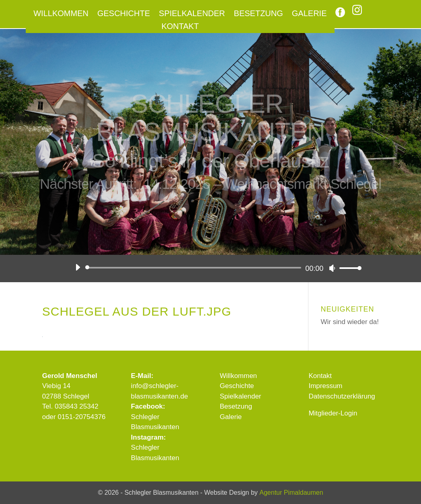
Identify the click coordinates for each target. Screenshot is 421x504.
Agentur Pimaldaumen (291, 493)
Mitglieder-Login (333, 413)
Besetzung (259, 14)
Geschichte (124, 14)
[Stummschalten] (332, 268)
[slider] (195, 268)
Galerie (309, 14)
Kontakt (180, 27)
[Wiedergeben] (78, 267)
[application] (216, 268)
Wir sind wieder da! (350, 322)
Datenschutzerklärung (342, 396)
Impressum (325, 386)
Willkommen (61, 14)
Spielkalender (192, 14)
